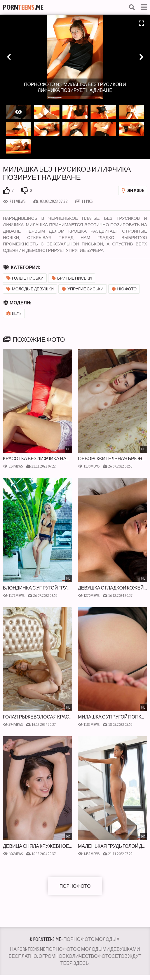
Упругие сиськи (83, 289)
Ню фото (124, 289)
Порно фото (75, 886)
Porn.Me (23, 7)
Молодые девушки (30, 289)
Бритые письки (72, 278)
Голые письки (25, 278)
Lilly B (14, 313)
